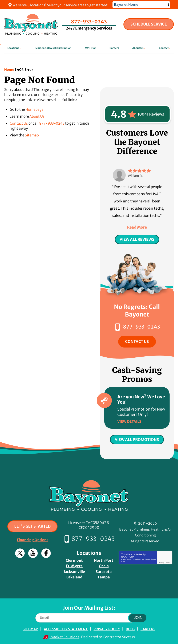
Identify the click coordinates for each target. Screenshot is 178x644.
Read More (137, 227)
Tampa (104, 575)
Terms (168, 562)
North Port (104, 559)
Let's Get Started (32, 525)
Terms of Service (150, 558)
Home (9, 70)
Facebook (46, 552)
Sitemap (32, 135)
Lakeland (74, 575)
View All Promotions (137, 439)
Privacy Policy (137, 558)
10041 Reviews (151, 114)
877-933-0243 (89, 21)
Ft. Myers (74, 565)
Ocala (104, 565)
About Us (37, 116)
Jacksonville (74, 570)
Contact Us (19, 123)
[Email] (89, 616)
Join (138, 616)
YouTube (33, 552)
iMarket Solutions (65, 635)
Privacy (162, 562)
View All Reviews (137, 239)
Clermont (74, 559)
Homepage (35, 109)
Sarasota (104, 570)
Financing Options (33, 539)
